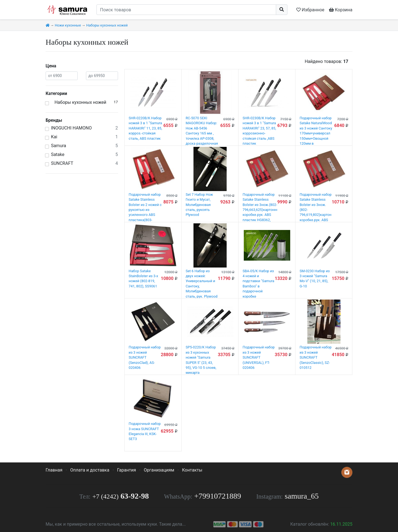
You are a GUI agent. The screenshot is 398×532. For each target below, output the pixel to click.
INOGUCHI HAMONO (71, 128)
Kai (54, 137)
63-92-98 (121, 496)
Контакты (192, 470)
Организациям (159, 470)
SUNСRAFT (62, 163)
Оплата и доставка (90, 470)
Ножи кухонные (68, 25)
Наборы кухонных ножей (107, 25)
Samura (58, 146)
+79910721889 (218, 496)
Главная (54, 470)
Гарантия (127, 470)
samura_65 (302, 496)
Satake (58, 154)
